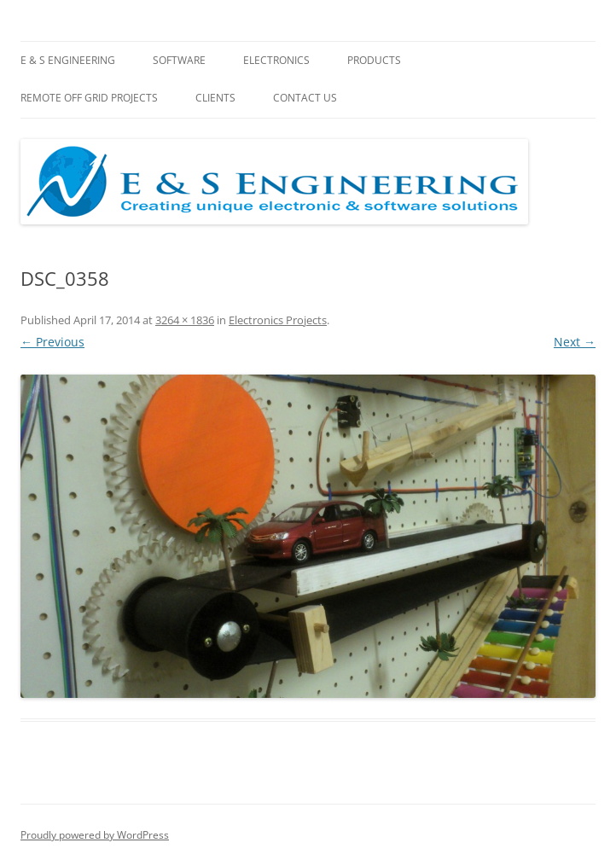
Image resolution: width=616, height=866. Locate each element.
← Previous (52, 342)
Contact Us (305, 98)
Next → (575, 342)
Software (179, 60)
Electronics (276, 60)
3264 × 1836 (185, 320)
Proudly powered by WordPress (95, 835)
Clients (215, 98)
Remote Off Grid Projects (89, 98)
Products (374, 60)
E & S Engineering (68, 60)
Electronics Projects (278, 320)
